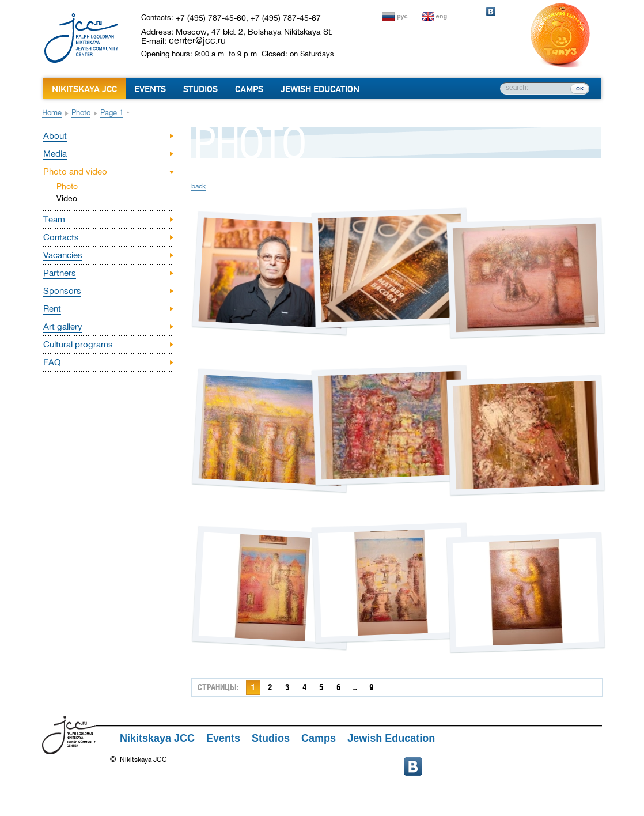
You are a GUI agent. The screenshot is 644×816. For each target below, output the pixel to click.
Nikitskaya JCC (84, 89)
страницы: (218, 687)
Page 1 (112, 113)
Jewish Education (320, 89)
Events (150, 89)
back (198, 186)
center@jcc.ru (197, 40)
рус (402, 16)
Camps (249, 89)
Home (52, 113)
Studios (200, 89)
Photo (81, 113)
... (355, 687)
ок (580, 88)
